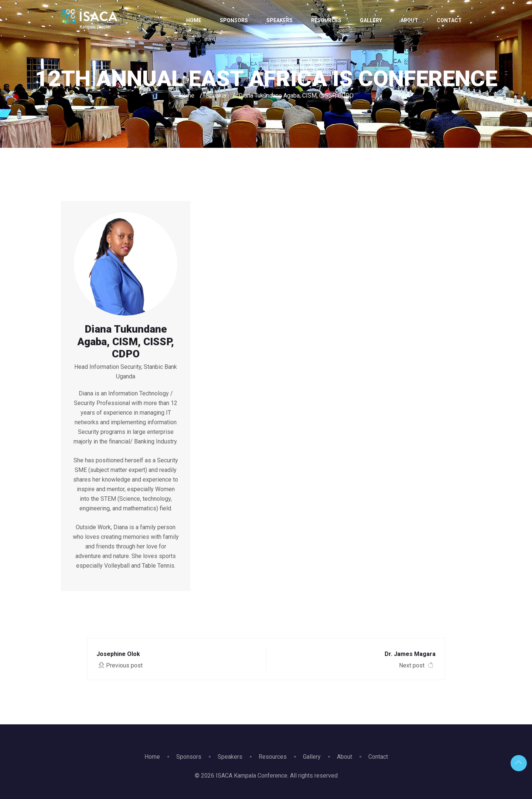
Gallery (371, 20)
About (409, 20)
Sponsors (234, 20)
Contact (449, 20)
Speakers (279, 20)
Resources (326, 20)
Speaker (216, 96)
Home (194, 20)
